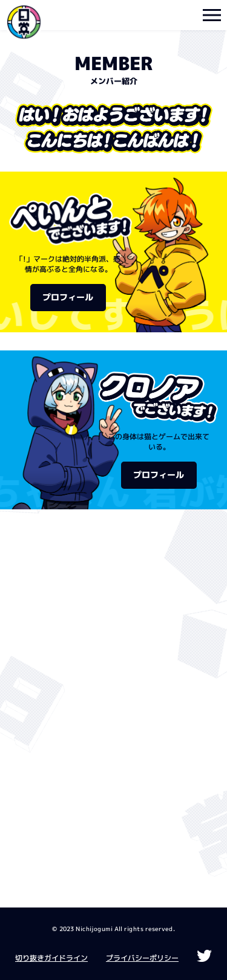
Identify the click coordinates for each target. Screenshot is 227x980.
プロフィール (68, 298)
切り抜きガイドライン (51, 958)
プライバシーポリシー (142, 958)
